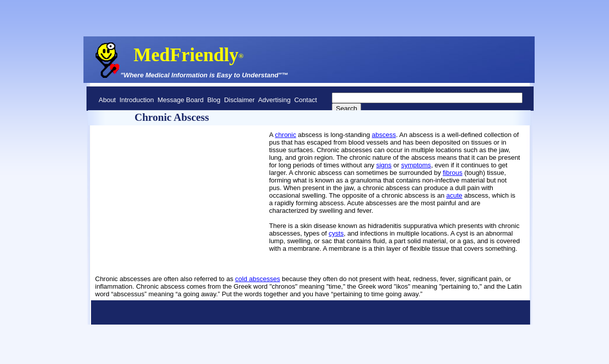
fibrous (452, 173)
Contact (306, 100)
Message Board (180, 100)
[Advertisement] (143, 166)
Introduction (137, 100)
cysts (336, 233)
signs (384, 165)
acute (454, 195)
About (107, 100)
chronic (286, 135)
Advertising (274, 100)
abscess (384, 135)
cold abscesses (258, 279)
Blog (214, 100)
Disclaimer (240, 100)
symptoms (416, 165)
